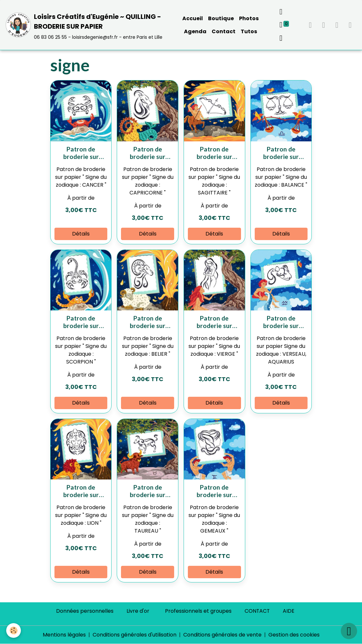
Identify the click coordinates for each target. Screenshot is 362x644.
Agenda (195, 31)
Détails (81, 234)
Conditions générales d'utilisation (135, 635)
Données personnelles (84, 611)
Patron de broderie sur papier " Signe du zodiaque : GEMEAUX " (214, 491)
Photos (249, 18)
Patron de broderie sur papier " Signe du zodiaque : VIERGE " (214, 322)
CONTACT (257, 611)
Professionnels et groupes (198, 611)
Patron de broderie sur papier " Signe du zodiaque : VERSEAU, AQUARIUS (281, 322)
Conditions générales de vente (222, 635)
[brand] (86, 25)
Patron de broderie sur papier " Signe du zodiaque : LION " (81, 491)
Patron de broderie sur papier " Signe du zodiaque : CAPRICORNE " (148, 153)
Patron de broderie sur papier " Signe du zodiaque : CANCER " (81, 153)
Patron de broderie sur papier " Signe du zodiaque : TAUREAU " (148, 491)
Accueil (193, 18)
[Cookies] (14, 630)
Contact (224, 31)
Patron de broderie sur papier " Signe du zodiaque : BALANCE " (281, 153)
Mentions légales (64, 635)
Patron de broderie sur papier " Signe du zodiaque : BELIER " (148, 322)
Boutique (221, 18)
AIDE (289, 611)
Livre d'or (138, 611)
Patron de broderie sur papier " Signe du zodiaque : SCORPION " (81, 322)
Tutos (249, 31)
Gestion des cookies (294, 635)
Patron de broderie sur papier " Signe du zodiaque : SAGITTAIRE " (214, 153)
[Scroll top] (349, 631)
